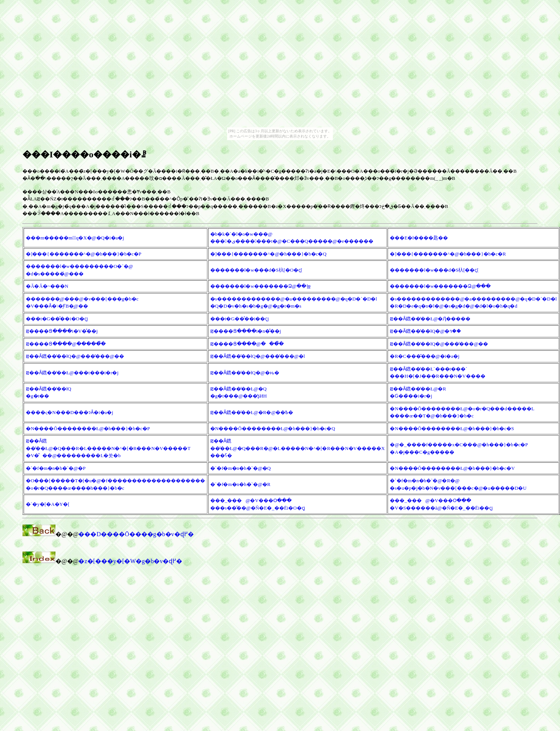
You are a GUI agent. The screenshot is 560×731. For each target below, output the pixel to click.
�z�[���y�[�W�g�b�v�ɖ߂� (130, 561)
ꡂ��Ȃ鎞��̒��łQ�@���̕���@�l (258, 356)
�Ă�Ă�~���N (47, 286)
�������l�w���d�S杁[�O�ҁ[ (256, 270)
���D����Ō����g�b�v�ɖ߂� (136, 534)
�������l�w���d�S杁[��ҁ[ (434, 270)
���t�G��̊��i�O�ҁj (57, 319)
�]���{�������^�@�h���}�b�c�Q (268, 254)
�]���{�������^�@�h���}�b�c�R (448, 254)
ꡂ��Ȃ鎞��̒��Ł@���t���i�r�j (72, 373)
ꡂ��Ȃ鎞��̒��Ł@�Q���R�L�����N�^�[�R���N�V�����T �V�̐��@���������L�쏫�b (108, 448)
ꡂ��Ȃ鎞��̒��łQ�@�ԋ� (245, 373)
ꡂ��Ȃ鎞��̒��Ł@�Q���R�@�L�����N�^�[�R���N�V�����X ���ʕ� (298, 448)
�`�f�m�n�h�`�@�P (56, 468)
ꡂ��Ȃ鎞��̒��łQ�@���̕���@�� (439, 344)
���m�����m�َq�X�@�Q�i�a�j (75, 238)
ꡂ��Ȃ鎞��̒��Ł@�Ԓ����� (430, 319)
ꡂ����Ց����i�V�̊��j (62, 331)
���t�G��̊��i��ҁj (240, 319)
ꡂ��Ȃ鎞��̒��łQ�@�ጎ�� (425, 331)
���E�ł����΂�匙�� (419, 238)
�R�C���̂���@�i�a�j (424, 356)
